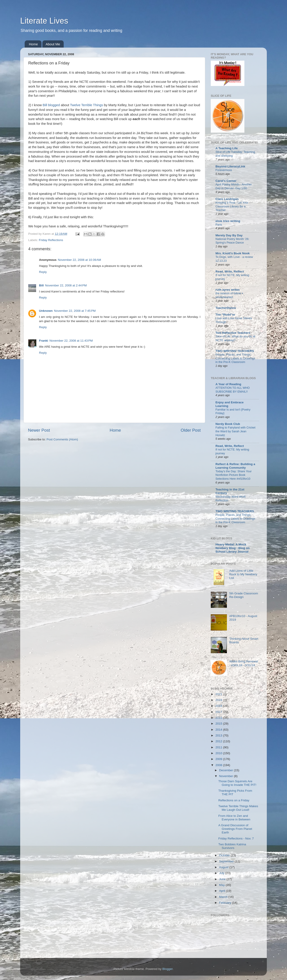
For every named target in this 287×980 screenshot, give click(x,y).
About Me (53, 44)
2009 (219, 759)
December (226, 770)
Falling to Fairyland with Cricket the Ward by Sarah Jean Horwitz (235, 431)
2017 (219, 712)
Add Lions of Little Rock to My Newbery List (243, 574)
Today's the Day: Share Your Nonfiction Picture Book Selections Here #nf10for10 (234, 475)
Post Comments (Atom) (62, 439)
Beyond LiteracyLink (230, 166)
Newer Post (39, 430)
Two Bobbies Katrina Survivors (232, 846)
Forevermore (224, 170)
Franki (44, 341)
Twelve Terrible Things (86, 105)
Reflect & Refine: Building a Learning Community (235, 466)
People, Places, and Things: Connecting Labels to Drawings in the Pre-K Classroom (235, 358)
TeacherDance (226, 308)
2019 (219, 700)
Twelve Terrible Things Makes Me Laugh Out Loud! (238, 808)
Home (33, 44)
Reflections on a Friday (234, 800)
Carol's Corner (226, 181)
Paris (219, 225)
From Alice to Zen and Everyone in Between (234, 818)
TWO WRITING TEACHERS (235, 351)
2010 (219, 753)
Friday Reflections (51, 240)
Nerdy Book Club (228, 424)
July (222, 873)
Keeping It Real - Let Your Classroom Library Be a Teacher (232, 206)
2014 (219, 730)
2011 (219, 747)
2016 (219, 718)
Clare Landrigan (227, 199)
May (222, 885)
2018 (219, 706)
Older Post (191, 430)
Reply (43, 272)
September (227, 861)
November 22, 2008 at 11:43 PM (71, 341)
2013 (219, 735)
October (225, 855)
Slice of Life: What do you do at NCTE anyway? (235, 338)
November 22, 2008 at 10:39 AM (79, 260)
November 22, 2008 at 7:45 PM (75, 311)
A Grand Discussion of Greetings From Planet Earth (235, 829)
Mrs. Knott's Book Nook (233, 253)
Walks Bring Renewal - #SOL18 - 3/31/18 (244, 663)
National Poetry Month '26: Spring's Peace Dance (232, 241)
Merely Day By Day (229, 235)
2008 (219, 765)
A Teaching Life (227, 148)
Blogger (167, 969)
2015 (219, 724)
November (226, 776)
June (223, 879)
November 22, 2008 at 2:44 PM (66, 285)
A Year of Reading (228, 384)
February (226, 903)
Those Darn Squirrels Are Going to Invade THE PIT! (237, 783)
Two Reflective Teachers (233, 333)
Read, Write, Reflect (230, 271)
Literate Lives (44, 21)
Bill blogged (51, 105)
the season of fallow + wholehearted (229, 295)
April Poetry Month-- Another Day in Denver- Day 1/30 (234, 186)
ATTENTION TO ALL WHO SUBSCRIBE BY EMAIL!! (233, 390)
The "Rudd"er (225, 315)
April (223, 891)
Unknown (46, 311)
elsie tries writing (228, 221)
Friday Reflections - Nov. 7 (236, 838)
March (224, 897)
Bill (41, 285)
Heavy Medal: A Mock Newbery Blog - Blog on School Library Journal (233, 548)
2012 (219, 741)
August (224, 867)
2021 (219, 694)
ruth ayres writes (228, 290)
